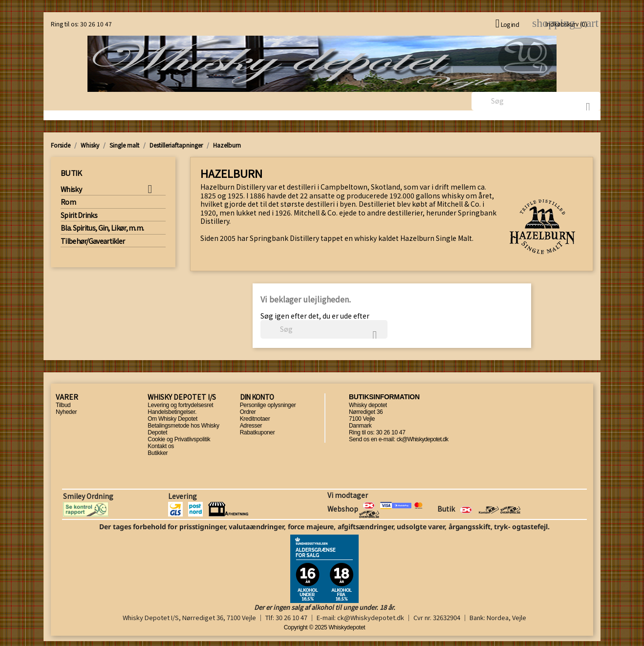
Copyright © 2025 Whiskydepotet (325, 627)
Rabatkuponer (258, 432)
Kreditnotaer (255, 419)
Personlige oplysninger (268, 405)
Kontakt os (161, 446)
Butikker (158, 453)
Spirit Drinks (79, 215)
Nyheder (66, 412)
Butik (71, 173)
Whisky (71, 190)
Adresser (251, 426)
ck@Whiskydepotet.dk (423, 439)
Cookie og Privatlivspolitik (179, 439)
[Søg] (536, 101)
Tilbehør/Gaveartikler (93, 241)
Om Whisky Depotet (172, 419)
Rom (68, 202)
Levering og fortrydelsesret (180, 405)
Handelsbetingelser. (172, 412)
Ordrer (248, 412)
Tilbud (63, 405)
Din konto (257, 397)
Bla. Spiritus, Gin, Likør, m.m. (102, 228)
